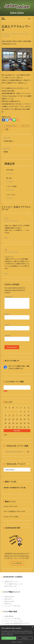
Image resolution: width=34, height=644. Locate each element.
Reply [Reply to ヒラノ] (6, 238)
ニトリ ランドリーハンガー (14, 621)
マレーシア (26, 126)
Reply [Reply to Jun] (6, 273)
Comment (9, 297)
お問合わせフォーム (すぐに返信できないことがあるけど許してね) (13, 584)
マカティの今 (11, 195)
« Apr (5, 435)
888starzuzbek (9, 597)
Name (7, 314)
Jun (28, 34)
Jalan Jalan (17, 13)
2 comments (7, 36)
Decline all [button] (25, 638)
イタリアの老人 (14, 517)
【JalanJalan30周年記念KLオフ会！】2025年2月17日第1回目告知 (17, 624)
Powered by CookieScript (17, 642)
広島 (7, 129)
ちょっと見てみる (17, 563)
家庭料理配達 (9, 616)
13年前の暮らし (9, 141)
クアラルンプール (11, 126)
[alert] (17, 635)
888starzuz (8, 599)
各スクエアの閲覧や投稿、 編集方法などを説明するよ (19, 367)
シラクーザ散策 (11, 186)
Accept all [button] (9, 638)
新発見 (6, 152)
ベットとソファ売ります (13, 606)
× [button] (32, 627)
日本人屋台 (10, 170)
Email (7, 325)
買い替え (9, 178)
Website (8, 336)
